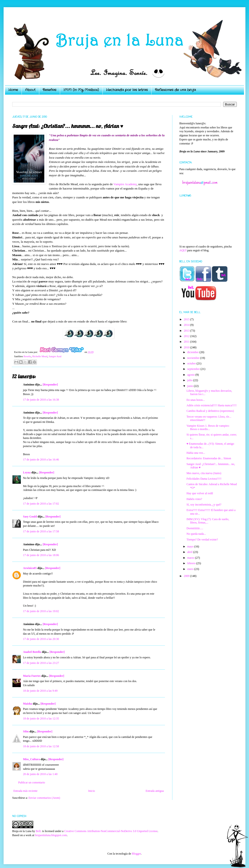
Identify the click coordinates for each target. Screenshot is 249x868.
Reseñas (49, 90)
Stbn (26, 731)
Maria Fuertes (32, 676)
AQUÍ (183, 250)
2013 (187, 331)
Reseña (27, 356)
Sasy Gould (30, 517)
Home (13, 90)
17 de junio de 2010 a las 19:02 (41, 611)
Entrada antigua (155, 791)
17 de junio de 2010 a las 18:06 (41, 555)
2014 (187, 325)
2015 (187, 319)
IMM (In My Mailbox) (81, 90)
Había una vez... (196, 453)
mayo (191, 546)
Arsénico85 (30, 568)
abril (190, 552)
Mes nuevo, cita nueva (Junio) (204, 473)
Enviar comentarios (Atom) (44, 798)
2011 (187, 342)
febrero (192, 563)
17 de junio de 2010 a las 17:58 (41, 531)
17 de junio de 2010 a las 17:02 (41, 504)
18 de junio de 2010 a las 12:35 (41, 719)
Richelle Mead (40, 356)
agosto (191, 375)
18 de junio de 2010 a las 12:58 (41, 746)
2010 (187, 347)
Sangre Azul (55, 356)
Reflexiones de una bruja (175, 90)
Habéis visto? (194, 499)
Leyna (27, 472)
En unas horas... (196, 400)
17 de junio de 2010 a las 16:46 (41, 460)
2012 (187, 336)
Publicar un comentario (32, 782)
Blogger (136, 854)
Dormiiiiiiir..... (195, 528)
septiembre (194, 369)
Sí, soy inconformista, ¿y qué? (204, 505)
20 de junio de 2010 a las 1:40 (40, 774)
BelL (39, 831)
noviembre (194, 358)
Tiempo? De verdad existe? (202, 540)
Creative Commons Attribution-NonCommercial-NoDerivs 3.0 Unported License (111, 831)
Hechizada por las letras (127, 90)
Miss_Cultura (31, 759)
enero (191, 569)
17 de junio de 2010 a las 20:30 (41, 639)
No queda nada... (196, 534)
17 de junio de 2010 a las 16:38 (41, 400)
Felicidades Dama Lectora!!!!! (204, 479)
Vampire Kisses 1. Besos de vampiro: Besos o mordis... (208, 427)
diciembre (193, 352)
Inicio (91, 791)
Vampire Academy (125, 184)
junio (191, 386)
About (30, 90)
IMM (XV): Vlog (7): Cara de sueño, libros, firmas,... (208, 521)
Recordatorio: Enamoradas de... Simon (209, 458)
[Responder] (50, 385)
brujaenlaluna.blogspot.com (51, 835)
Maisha (28, 704)
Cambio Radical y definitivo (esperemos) (210, 411)
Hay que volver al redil (200, 493)
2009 (187, 576)
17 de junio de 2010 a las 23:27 (41, 663)
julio (190, 380)
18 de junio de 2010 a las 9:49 (40, 691)
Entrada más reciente (25, 791)
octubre (192, 363)
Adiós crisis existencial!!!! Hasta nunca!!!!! (212, 405)
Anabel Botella (32, 652)
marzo (191, 558)
